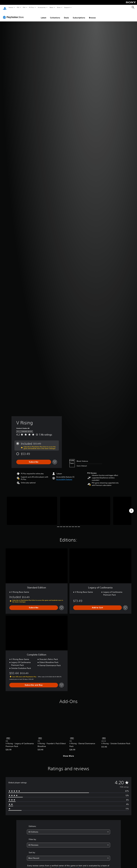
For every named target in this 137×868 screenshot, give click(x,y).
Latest (43, 15)
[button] (64, 477)
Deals (66, 15)
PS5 (18, 7)
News (51, 7)
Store (59, 7)
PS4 (24, 7)
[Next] (131, 508)
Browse (92, 15)
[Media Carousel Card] (32, 508)
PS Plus (32, 7)
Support (67, 7)
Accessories (42, 7)
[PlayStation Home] (5, 7)
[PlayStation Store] (14, 15)
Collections (55, 15)
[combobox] (68, 829)
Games (11, 7)
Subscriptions (79, 15)
